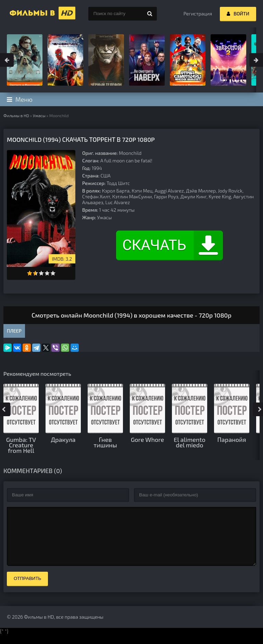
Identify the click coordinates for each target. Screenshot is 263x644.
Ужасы (39, 115)
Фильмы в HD (16, 115)
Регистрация (198, 14)
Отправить (27, 589)
